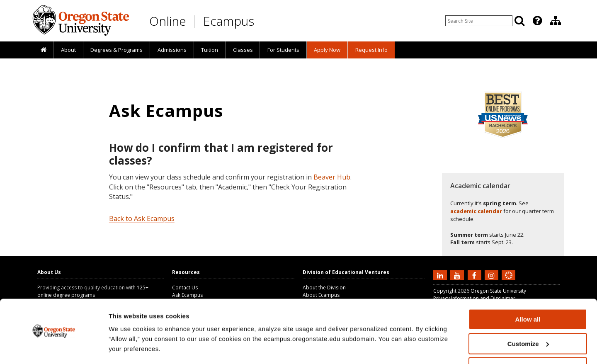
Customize (528, 319)
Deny (528, 343)
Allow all (528, 295)
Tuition (210, 50)
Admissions (172, 50)
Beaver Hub (332, 177)
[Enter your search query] (479, 21)
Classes (243, 50)
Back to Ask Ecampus (142, 218)
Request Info (371, 50)
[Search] (519, 21)
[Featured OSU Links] (537, 21)
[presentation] (537, 21)
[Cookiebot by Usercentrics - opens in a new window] (54, 348)
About (68, 50)
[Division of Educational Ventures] (556, 21)
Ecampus (229, 21)
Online (168, 21)
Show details (128, 347)
